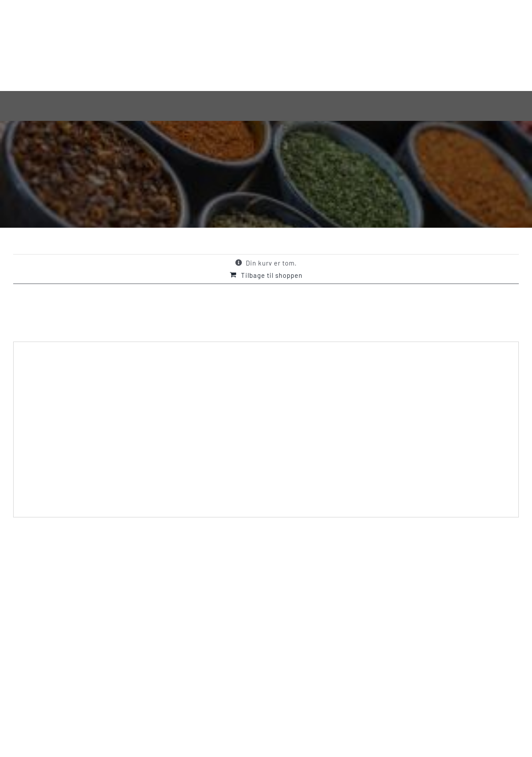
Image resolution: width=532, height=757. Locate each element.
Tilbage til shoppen (272, 275)
